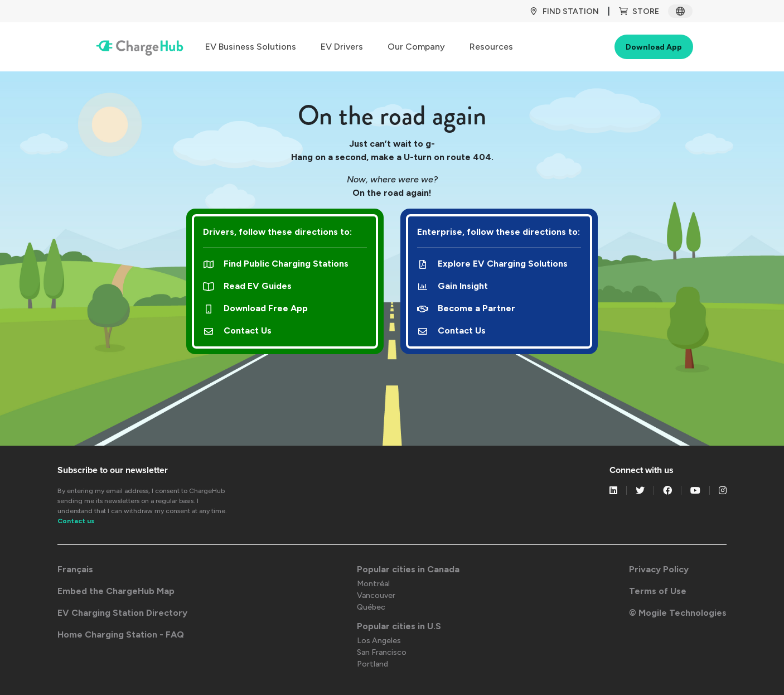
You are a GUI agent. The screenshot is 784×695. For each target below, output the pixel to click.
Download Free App (255, 308)
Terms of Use (658, 591)
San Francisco (382, 652)
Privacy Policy (659, 569)
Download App (654, 47)
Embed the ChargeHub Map (116, 591)
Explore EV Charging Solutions (492, 264)
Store (639, 11)
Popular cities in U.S (399, 626)
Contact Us (237, 330)
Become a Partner (466, 308)
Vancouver (376, 595)
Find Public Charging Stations (276, 264)
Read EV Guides (247, 286)
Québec (371, 607)
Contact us (76, 521)
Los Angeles (379, 641)
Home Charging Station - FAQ (121, 634)
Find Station (564, 11)
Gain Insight (453, 286)
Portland (372, 664)
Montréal (373, 584)
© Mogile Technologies (678, 613)
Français (75, 569)
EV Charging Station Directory (122, 613)
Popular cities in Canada (408, 569)
